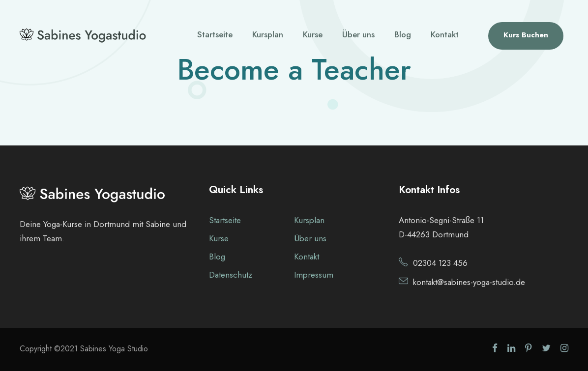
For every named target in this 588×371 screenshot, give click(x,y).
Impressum (314, 275)
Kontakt (445, 34)
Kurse (313, 34)
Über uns (358, 34)
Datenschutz (231, 275)
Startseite (215, 34)
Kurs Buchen (526, 35)
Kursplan (268, 34)
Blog (403, 34)
